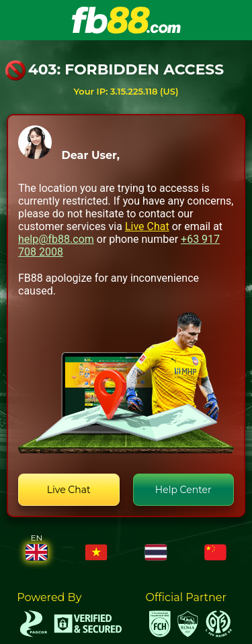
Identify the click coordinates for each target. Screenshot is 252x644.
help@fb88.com (56, 239)
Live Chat (147, 226)
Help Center (183, 490)
